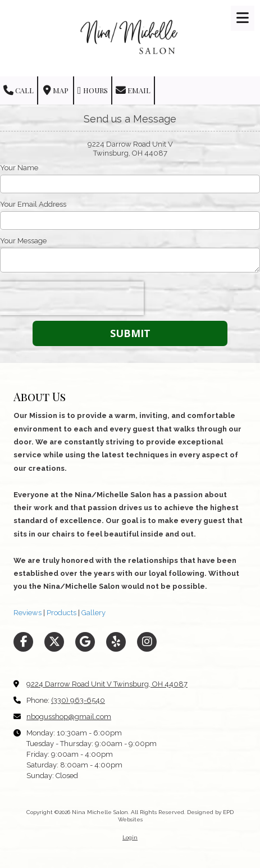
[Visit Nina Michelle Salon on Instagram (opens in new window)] (147, 642)
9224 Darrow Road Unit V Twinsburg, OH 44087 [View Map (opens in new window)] (107, 684)
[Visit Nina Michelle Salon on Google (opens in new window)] (85, 642)
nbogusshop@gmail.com (69, 717)
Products (61, 613)
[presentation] (72, 298)
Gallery (93, 613)
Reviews (28, 613)
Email (133, 91)
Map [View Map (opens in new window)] (56, 91)
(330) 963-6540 (78, 700)
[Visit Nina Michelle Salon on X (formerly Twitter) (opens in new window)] (54, 642)
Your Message (23, 241)
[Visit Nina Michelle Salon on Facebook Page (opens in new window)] (23, 642)
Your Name (19, 168)
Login (130, 837)
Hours (93, 91)
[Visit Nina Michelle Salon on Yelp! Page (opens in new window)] (116, 642)
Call (19, 91)
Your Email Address (33, 204)
